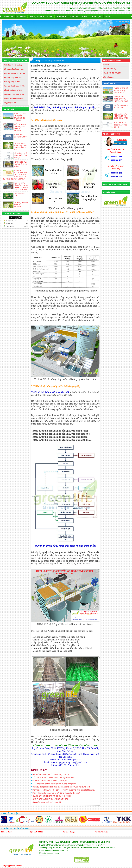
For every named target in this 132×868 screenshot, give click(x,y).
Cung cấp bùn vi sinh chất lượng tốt (47, 802)
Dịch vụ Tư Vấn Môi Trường (41, 17)
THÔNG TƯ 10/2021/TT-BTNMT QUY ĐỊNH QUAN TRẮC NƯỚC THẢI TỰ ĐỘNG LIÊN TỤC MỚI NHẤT (15, 175)
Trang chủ (9, 17)
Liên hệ (108, 17)
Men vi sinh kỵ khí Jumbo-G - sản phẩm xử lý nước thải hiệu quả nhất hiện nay (64, 790)
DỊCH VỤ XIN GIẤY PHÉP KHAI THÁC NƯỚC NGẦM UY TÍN (121, 116)
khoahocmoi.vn (45, 856)
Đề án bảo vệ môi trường (13, 65)
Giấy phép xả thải (10, 103)
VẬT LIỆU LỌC (108, 77)
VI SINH (106, 65)
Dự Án (85, 17)
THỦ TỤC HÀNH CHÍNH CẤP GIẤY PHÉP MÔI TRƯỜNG (121, 99)
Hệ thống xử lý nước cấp (13, 78)
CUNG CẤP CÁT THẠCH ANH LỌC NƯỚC (50, 781)
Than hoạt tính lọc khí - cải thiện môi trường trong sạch (54, 784)
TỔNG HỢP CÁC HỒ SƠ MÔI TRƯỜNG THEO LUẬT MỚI (121, 90)
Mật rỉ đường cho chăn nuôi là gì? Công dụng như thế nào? (56, 793)
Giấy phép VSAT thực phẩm (14, 94)
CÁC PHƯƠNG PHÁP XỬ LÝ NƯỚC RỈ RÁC (50, 799)
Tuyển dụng (96, 17)
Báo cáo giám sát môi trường (14, 73)
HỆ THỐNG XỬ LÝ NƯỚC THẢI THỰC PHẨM (21, 164)
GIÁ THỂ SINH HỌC (110, 69)
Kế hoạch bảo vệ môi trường (14, 69)
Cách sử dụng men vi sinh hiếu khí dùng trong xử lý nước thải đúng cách (61, 787)
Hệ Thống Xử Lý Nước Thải (67, 17)
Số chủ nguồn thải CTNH (13, 90)
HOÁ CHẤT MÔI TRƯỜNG (112, 73)
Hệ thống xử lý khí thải (12, 82)
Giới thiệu (21, 17)
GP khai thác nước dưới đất (14, 99)
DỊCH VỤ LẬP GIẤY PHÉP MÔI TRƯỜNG (21, 205)
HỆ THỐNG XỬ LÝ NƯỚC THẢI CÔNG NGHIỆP (21, 156)
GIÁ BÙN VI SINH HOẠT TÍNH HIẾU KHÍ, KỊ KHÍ (52, 796)
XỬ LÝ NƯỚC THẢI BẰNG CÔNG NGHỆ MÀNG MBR (54, 778)
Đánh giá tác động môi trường (15, 86)
